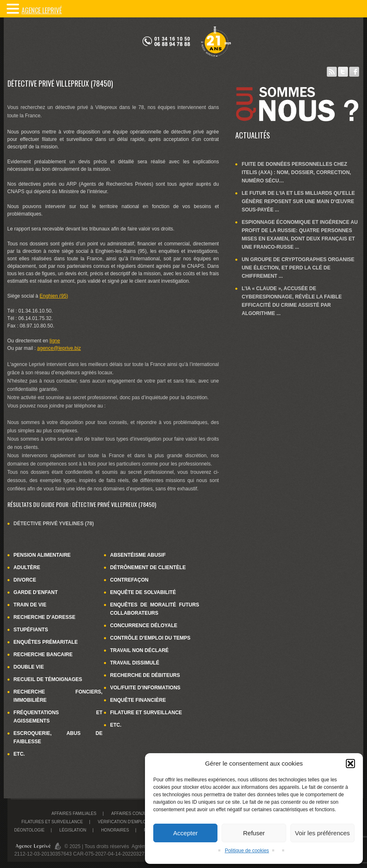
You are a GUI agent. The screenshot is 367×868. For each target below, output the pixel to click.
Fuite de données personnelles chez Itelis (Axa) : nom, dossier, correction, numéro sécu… (296, 172)
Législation (73, 830)
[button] (350, 764)
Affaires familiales (74, 813)
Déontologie (29, 830)
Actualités (253, 135)
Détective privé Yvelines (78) (54, 524)
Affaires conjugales (136, 813)
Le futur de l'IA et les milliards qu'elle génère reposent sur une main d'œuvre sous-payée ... (298, 201)
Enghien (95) (54, 296)
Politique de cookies (247, 851)
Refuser (254, 833)
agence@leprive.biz (59, 348)
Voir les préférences (322, 833)
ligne (55, 341)
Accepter (185, 833)
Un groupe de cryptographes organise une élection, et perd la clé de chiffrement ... (298, 268)
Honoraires (115, 830)
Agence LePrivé (42, 10)
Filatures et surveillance (52, 822)
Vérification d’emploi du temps (134, 822)
